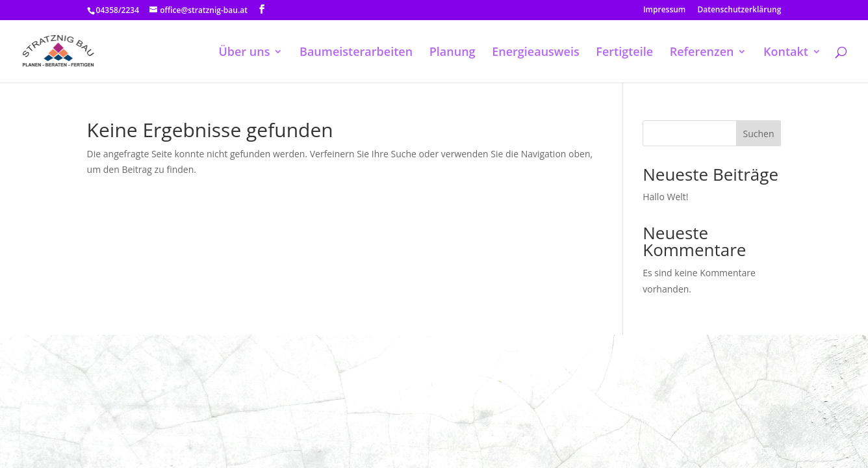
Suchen (759, 134)
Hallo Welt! (665, 197)
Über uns (244, 53)
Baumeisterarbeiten (356, 53)
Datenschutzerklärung (739, 10)
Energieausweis (535, 53)
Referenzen (702, 53)
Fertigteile (624, 53)
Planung (453, 53)
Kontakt (786, 53)
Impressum (664, 10)
